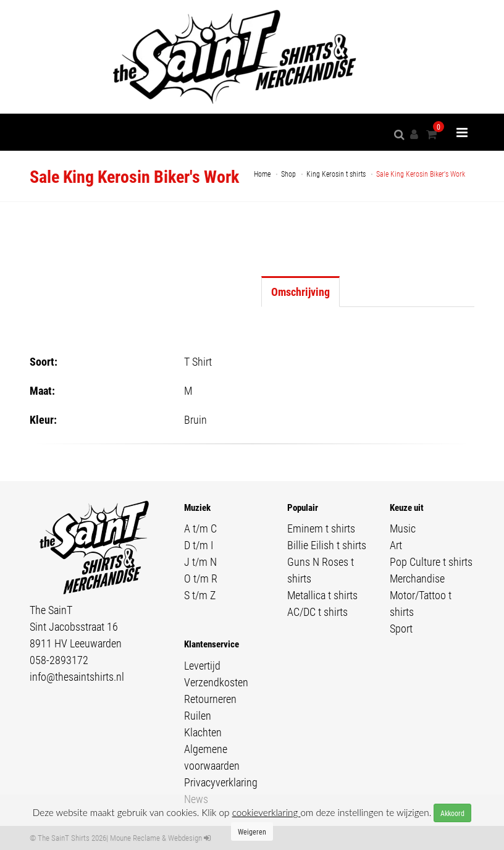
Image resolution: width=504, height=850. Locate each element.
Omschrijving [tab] (300, 292)
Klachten (203, 732)
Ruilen (198, 715)
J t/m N (200, 562)
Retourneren (210, 699)
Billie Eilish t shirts (327, 545)
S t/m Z (200, 595)
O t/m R (201, 578)
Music (403, 528)
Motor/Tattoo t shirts (421, 603)
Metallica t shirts (322, 595)
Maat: (42, 390)
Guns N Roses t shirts (321, 570)
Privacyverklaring (221, 782)
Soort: (44, 361)
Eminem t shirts (321, 528)
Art (396, 545)
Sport (401, 628)
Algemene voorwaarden (212, 757)
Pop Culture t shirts (431, 562)
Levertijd (202, 665)
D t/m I (199, 545)
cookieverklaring (267, 812)
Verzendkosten (216, 682)
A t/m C (200, 528)
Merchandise (417, 578)
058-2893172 (59, 660)
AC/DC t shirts (317, 612)
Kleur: (43, 419)
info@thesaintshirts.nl (77, 676)
